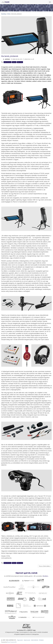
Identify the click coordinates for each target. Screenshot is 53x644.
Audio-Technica (8, 62)
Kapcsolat (20, 640)
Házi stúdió (20, 62)
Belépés (41, 640)
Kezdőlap (4, 14)
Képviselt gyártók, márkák (27, 573)
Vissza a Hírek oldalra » (45, 566)
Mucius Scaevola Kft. (12, 642)
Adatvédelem (35, 640)
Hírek (9, 14)
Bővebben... (46, 576)
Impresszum (27, 640)
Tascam (14, 62)
